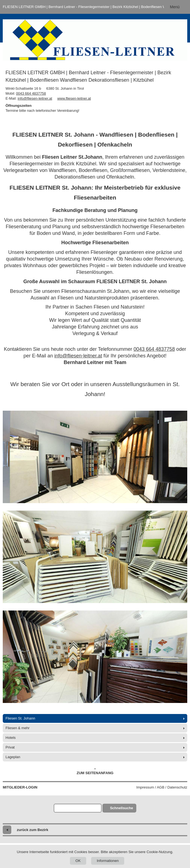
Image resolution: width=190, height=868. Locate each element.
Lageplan (13, 757)
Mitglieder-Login (20, 787)
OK (78, 861)
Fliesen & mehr (17, 728)
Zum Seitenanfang (95, 771)
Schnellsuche (121, 808)
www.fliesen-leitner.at (74, 98)
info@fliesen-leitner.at (35, 98)
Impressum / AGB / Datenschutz (162, 787)
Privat (10, 747)
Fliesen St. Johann (20, 718)
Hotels (11, 738)
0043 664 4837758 (31, 93)
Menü (175, 7)
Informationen (108, 861)
